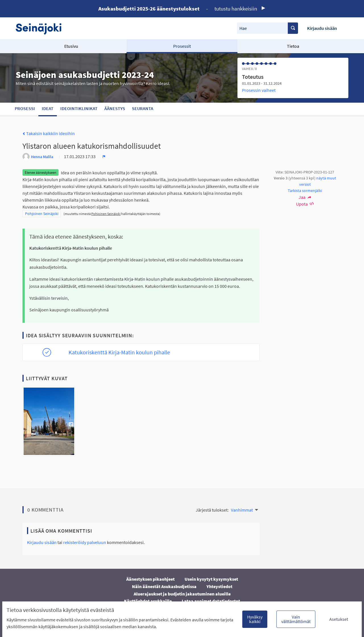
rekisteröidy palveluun (85, 542)
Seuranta (143, 108)
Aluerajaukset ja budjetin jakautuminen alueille (182, 594)
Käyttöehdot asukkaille (148, 601)
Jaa (305, 197)
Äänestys (115, 108)
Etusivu (71, 46)
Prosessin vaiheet (259, 90)
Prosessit (182, 46)
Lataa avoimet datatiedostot (211, 601)
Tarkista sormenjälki (305, 191)
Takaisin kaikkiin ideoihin (49, 133)
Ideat (48, 108)
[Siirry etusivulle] (41, 28)
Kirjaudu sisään (322, 28)
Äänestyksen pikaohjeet (150, 579)
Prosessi (25, 108)
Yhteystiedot (219, 586)
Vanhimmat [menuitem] (242, 510)
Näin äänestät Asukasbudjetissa (164, 586)
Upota (305, 204)
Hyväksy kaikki (255, 619)
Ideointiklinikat (79, 108)
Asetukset (339, 619)
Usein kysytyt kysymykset (211, 579)
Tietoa (293, 46)
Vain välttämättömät (296, 619)
